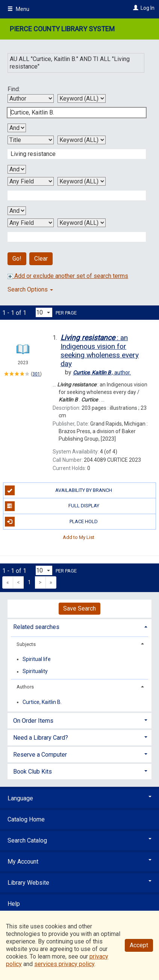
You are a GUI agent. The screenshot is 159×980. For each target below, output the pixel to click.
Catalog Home (26, 819)
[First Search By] (31, 98)
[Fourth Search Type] (82, 223)
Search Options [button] (30, 289)
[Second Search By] (31, 140)
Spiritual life (37, 659)
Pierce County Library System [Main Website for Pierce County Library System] (62, 29)
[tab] (79, 626)
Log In (148, 8)
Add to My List (79, 537)
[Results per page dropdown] (44, 312)
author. (102, 372)
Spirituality (35, 672)
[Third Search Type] (82, 181)
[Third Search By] (31, 181)
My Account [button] (79, 862)
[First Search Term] (73, 113)
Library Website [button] (79, 883)
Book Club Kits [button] (33, 772)
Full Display (52, 506)
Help (14, 904)
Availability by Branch (59, 490)
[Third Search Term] (73, 195)
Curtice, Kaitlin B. (42, 702)
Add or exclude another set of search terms (68, 276)
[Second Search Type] (82, 140)
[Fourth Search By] (31, 223)
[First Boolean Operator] (17, 128)
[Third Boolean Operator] (17, 211)
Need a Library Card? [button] (41, 738)
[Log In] (135, 8)
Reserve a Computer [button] (40, 755)
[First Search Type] (82, 98)
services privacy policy (64, 964)
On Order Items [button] (33, 721)
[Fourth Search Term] (73, 237)
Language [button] (79, 798)
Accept (139, 945)
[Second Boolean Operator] (17, 169)
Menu (18, 9)
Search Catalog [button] (79, 840)
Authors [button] (25, 687)
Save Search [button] (79, 608)
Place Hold (51, 522)
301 (36, 374)
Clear (41, 259)
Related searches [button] (36, 627)
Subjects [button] (26, 644)
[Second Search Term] (73, 154)
